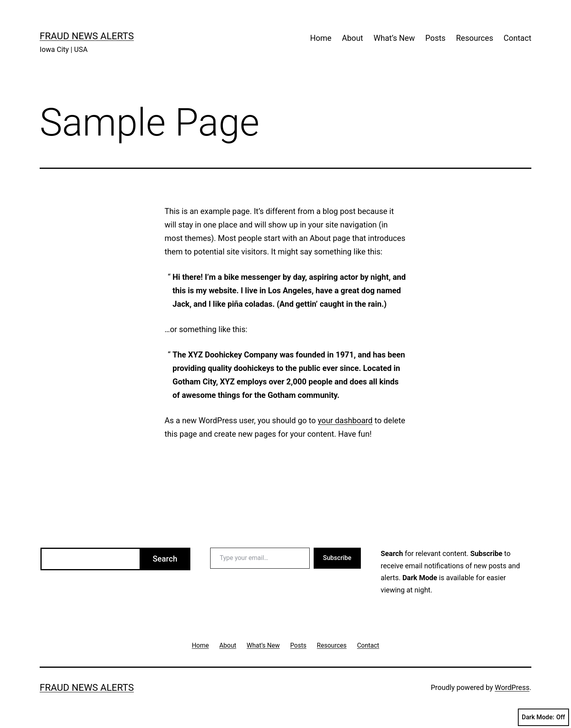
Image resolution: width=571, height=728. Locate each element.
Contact (517, 38)
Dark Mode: (543, 717)
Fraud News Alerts (87, 36)
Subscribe (337, 558)
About (352, 38)
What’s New (394, 38)
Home (321, 38)
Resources (475, 38)
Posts (436, 38)
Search (165, 559)
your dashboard (345, 420)
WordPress (512, 687)
